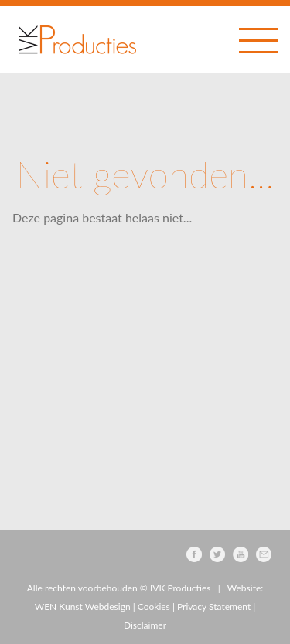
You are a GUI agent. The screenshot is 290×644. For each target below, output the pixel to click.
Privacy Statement (214, 607)
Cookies (154, 607)
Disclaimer (145, 625)
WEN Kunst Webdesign (83, 607)
